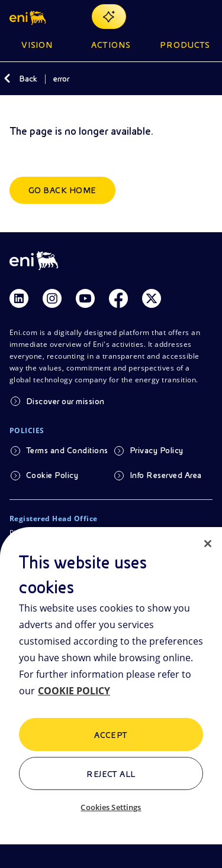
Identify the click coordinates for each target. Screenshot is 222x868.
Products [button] (185, 45)
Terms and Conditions (67, 450)
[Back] (7, 79)
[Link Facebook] (118, 298)
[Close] (208, 544)
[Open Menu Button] (205, 17)
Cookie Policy (52, 475)
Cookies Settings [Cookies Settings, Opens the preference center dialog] (111, 807)
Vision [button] (37, 45)
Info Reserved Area (166, 475)
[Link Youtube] (85, 298)
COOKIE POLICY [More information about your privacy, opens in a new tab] (74, 691)
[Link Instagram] (52, 298)
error (61, 79)
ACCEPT (111, 735)
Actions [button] (111, 45)
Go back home (62, 190)
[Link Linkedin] (19, 298)
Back (28, 79)
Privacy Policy (157, 450)
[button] (29, 17)
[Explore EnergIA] (109, 17)
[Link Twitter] (152, 298)
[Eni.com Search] (177, 17)
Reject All (111, 774)
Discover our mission (65, 401)
